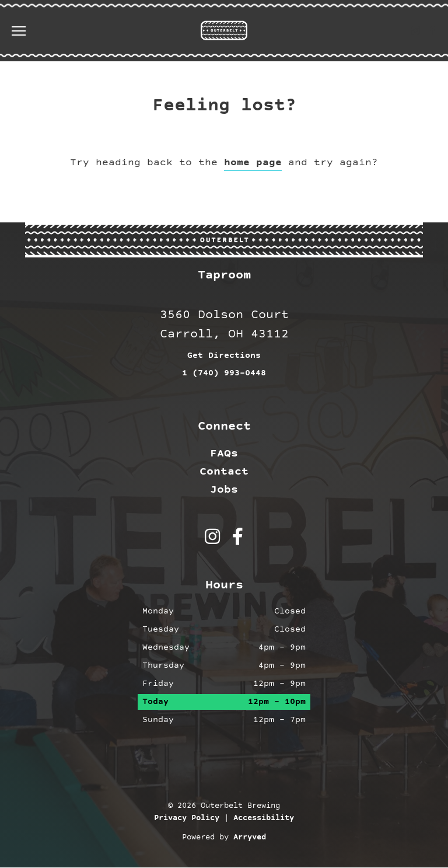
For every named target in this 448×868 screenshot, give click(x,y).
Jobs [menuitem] (224, 490)
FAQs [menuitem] (224, 454)
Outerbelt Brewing (224, 31)
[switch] (23, 31)
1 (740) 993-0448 (224, 374)
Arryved (250, 838)
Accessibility (264, 819)
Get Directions (224, 356)
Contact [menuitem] (224, 472)
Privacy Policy (187, 819)
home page (253, 163)
